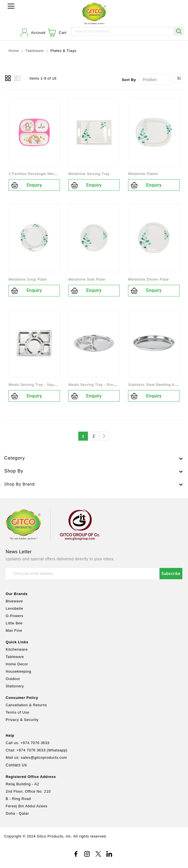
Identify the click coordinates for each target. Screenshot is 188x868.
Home (14, 51)
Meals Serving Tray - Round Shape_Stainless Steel (114, 385)
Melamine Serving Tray (89, 174)
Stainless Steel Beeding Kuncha (157, 385)
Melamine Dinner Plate (148, 279)
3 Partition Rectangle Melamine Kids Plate (46, 174)
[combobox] (123, 31)
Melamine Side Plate (87, 279)
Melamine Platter (143, 174)
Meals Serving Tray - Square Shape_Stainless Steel (55, 385)
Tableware (35, 51)
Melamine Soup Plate (28, 279)
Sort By (129, 80)
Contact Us (16, 765)
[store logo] (94, 14)
